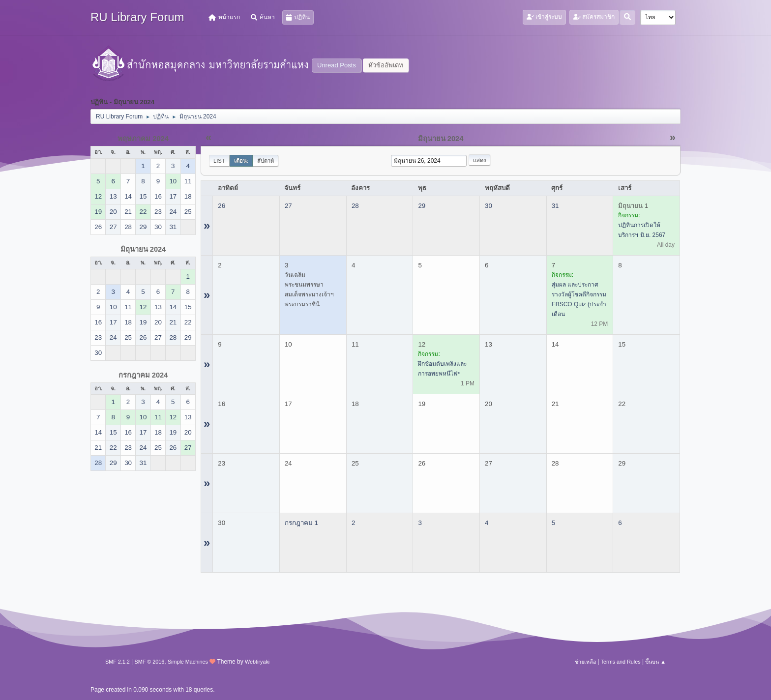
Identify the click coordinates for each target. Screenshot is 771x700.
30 (489, 206)
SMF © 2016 (150, 662)
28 (355, 206)
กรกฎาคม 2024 (143, 375)
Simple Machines (188, 662)
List (219, 161)
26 (222, 206)
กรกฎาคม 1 (301, 523)
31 (555, 206)
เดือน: (241, 161)
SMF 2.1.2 (118, 662)
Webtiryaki (257, 662)
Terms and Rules (621, 662)
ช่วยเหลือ (585, 662)
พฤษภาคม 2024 (143, 139)
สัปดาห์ (266, 161)
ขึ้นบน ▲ (655, 662)
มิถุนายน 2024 (143, 249)
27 (288, 206)
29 (422, 206)
